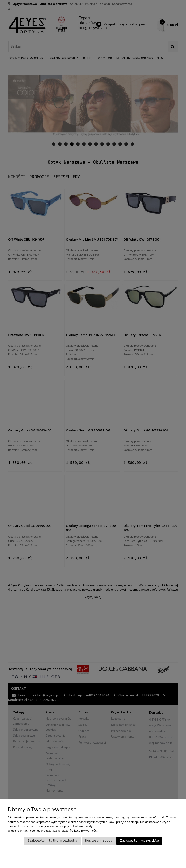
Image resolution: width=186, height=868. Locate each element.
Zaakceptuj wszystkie (139, 841)
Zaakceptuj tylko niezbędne (53, 841)
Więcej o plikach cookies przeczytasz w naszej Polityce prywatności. (53, 830)
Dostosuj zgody (99, 841)
